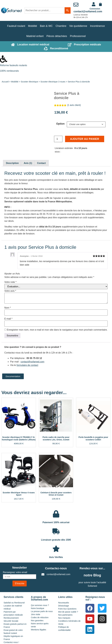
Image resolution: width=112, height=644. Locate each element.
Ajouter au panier (85, 139)
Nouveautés (64, 603)
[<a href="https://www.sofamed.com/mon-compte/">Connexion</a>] (94, 4)
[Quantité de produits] (58, 139)
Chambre (61, 26)
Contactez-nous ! (11, 642)
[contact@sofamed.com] (76, 5)
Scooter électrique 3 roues (53, 82)
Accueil (5, 82)
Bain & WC (46, 26)
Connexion (95, 9)
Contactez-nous (56, 568)
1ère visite (35, 614)
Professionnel (78, 36)
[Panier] (100, 4)
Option (60, 124)
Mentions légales (38, 630)
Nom (8, 308)
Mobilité (33, 26)
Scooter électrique (29, 82)
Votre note (10, 282)
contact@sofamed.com (88, 11)
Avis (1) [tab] (28, 163)
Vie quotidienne (78, 26)
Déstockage (64, 606)
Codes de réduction (40, 617)
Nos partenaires (65, 615)
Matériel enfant (35, 36)
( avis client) (74, 105)
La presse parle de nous (42, 611)
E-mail (8, 319)
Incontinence (97, 26)
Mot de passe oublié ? (68, 612)
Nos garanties (37, 621)
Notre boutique (38, 608)
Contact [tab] (41, 163)
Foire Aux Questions (67, 609)
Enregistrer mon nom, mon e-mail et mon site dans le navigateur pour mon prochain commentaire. (57, 330)
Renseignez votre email (15, 572)
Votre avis (10, 291)
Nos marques (64, 618)
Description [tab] (12, 163)
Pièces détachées (57, 36)
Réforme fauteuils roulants (14, 65)
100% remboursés (9, 71)
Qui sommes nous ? (40, 605)
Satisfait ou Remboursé (14, 603)
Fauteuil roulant (16, 26)
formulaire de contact (27, 365)
